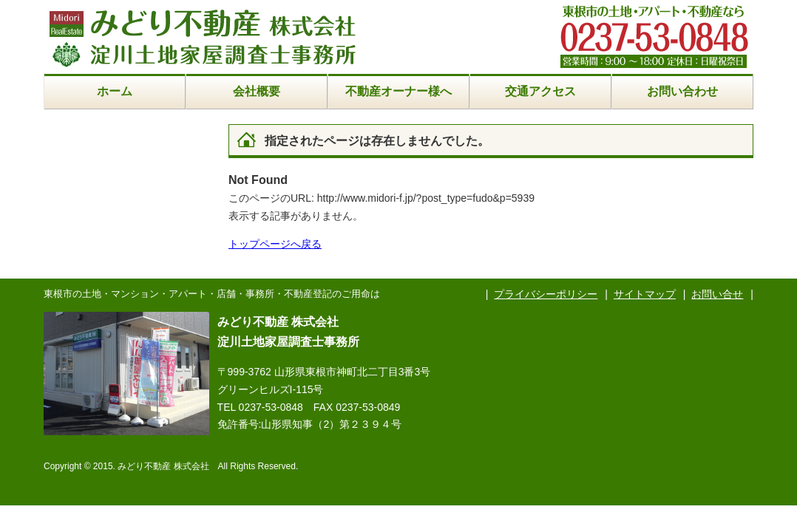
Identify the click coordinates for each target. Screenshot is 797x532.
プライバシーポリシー (546, 294)
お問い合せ (717, 294)
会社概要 (257, 91)
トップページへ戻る (275, 244)
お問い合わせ (682, 91)
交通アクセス (540, 91)
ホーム (115, 91)
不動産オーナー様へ (398, 91)
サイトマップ (645, 294)
